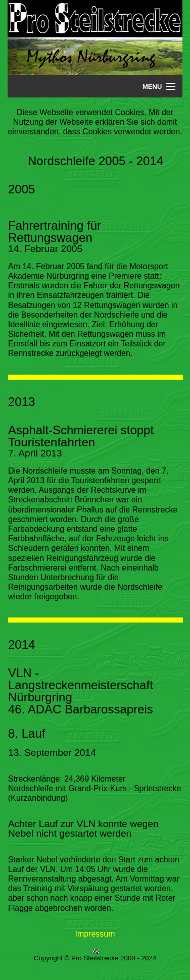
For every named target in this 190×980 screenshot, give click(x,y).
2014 (21, 644)
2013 (21, 402)
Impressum (95, 934)
